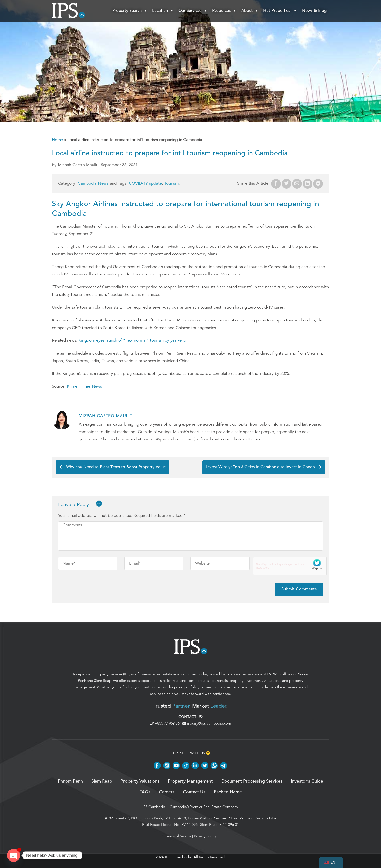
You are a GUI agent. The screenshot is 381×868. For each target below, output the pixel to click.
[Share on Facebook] (276, 184)
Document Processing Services (252, 781)
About (250, 11)
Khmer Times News (84, 386)
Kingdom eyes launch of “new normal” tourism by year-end (132, 340)
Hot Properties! (280, 11)
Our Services (193, 11)
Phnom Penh (70, 781)
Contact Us (194, 792)
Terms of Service (178, 836)
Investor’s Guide (307, 781)
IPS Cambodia (154, 807)
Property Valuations (140, 781)
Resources (224, 11)
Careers (167, 792)
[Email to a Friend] (297, 184)
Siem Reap (103, 681)
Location (163, 11)
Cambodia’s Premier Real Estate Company (204, 807)
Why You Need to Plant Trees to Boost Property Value (113, 467)
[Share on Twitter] (286, 184)
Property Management (190, 781)
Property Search (130, 11)
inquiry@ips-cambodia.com (207, 723)
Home (57, 140)
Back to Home (228, 792)
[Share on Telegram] (318, 184)
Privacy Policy (205, 836)
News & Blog (314, 11)
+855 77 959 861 (166, 723)
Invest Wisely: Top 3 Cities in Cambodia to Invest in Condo (264, 467)
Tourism (171, 184)
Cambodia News (93, 184)
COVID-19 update (145, 184)
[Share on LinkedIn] (308, 184)
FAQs (145, 792)
